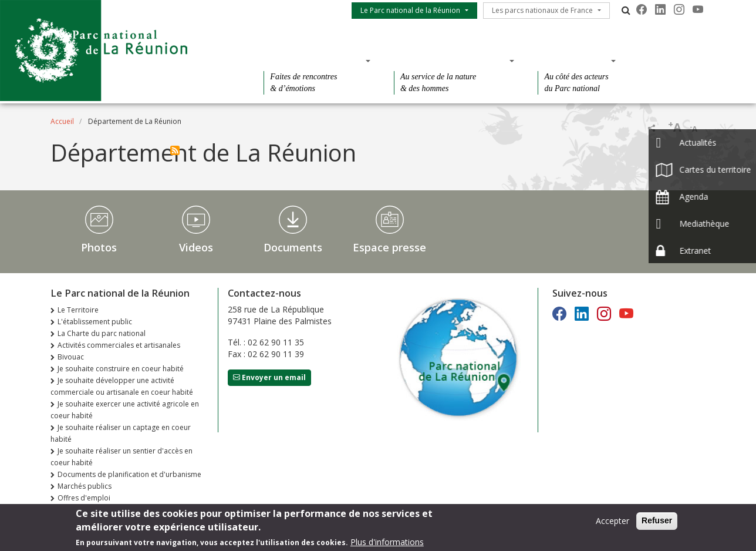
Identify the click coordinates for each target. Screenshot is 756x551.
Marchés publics (85, 486)
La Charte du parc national (102, 333)
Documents (293, 247)
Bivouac (71, 357)
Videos (196, 247)
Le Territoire (78, 310)
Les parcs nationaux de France (542, 10)
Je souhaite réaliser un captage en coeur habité (121, 433)
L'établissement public (95, 322)
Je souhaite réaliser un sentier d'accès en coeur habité (122, 457)
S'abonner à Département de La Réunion (175, 150)
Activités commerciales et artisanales (119, 345)
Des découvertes (313, 61)
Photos (99, 247)
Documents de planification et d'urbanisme (129, 474)
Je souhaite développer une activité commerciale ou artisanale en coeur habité (122, 386)
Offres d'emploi (84, 498)
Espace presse (389, 247)
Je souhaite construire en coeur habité (121, 369)
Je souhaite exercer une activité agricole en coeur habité (125, 410)
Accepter (612, 524)
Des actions (573, 61)
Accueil (62, 121)
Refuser (657, 523)
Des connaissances (450, 61)
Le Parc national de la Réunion (410, 10)
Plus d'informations (387, 545)
